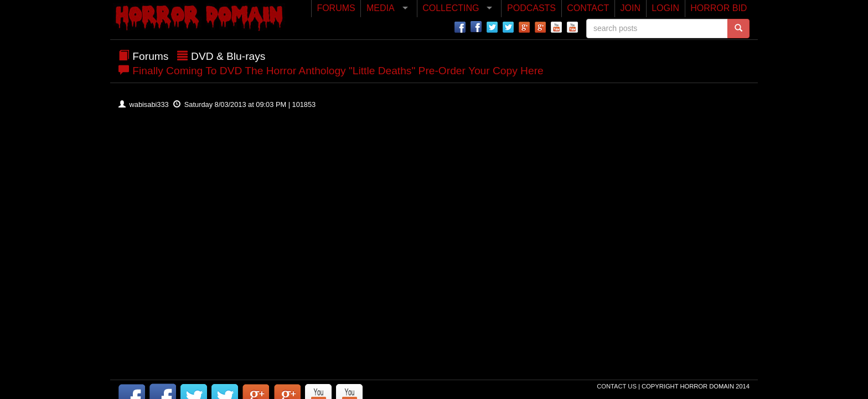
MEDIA (381, 8)
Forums (150, 56)
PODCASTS (531, 8)
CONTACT (588, 8)
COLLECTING (451, 8)
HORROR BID (719, 8)
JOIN (631, 8)
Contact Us (618, 386)
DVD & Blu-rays (228, 56)
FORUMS (336, 8)
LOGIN (665, 8)
